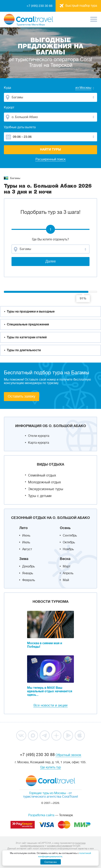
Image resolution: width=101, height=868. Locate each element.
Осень (65, 528)
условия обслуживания (59, 846)
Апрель (68, 573)
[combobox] (80, 88)
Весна (65, 559)
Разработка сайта (41, 815)
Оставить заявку (22, 396)
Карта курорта (39, 443)
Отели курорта (39, 436)
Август (27, 549)
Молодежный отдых (44, 482)
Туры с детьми (40, 496)
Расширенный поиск (50, 159)
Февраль (29, 580)
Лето (23, 528)
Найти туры (50, 150)
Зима (24, 559)
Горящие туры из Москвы (48, 793)
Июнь (26, 536)
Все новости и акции (50, 705)
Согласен (51, 862)
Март (67, 566)
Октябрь (69, 542)
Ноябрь (68, 549)
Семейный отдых (42, 475)
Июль (26, 542)
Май (66, 580)
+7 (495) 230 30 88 (39, 6)
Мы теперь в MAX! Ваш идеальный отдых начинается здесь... (50, 691)
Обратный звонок (68, 755)
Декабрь (28, 566)
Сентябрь (70, 536)
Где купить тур (51, 767)
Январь (28, 573)
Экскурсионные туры (46, 489)
